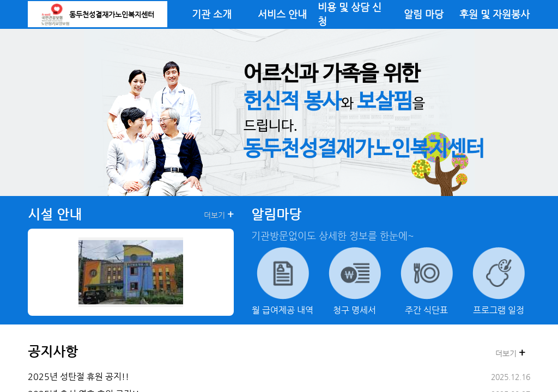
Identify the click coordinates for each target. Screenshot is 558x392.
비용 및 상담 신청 (350, 14)
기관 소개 (212, 14)
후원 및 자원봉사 (495, 14)
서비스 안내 (282, 14)
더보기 (219, 215)
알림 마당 (424, 14)
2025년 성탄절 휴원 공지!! (78, 376)
